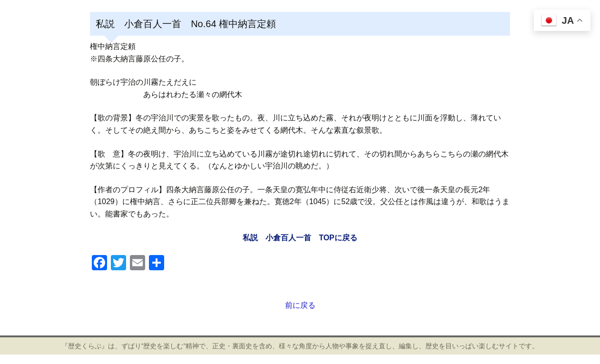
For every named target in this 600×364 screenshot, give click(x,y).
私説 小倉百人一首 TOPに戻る (300, 238)
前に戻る (300, 305)
